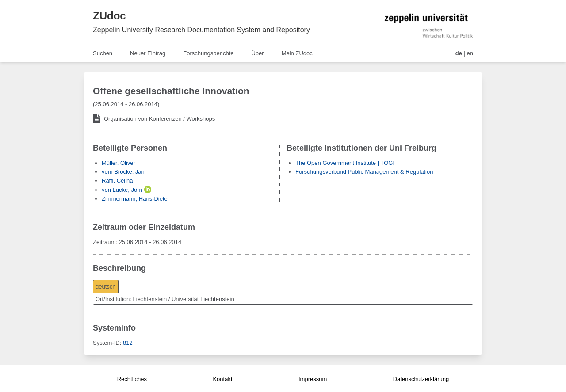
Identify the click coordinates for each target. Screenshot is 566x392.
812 (128, 343)
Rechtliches (132, 379)
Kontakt (222, 379)
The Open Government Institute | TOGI (345, 163)
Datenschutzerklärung (421, 379)
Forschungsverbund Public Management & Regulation (364, 172)
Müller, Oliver (119, 163)
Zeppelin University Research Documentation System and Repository (201, 30)
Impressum (313, 379)
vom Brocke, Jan (123, 172)
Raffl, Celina (117, 181)
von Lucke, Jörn (122, 190)
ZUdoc (109, 16)
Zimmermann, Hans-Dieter (136, 199)
